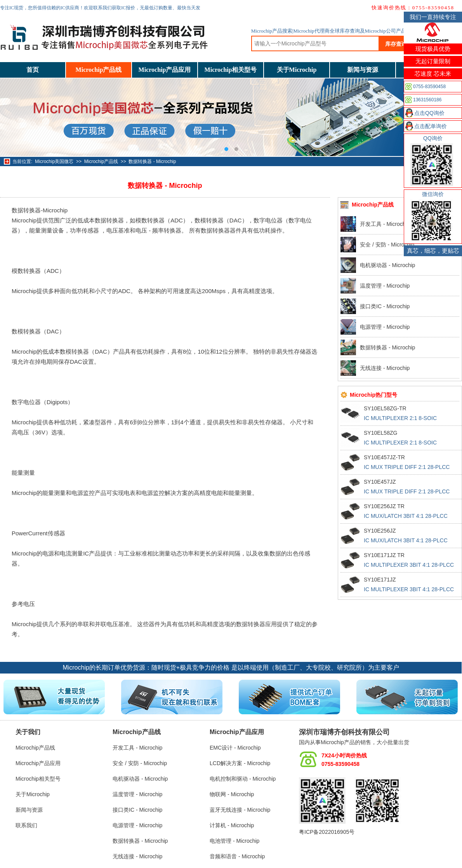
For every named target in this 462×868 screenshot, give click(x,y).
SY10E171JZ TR (384, 555)
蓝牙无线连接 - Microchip (240, 810)
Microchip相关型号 (231, 70)
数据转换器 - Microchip (152, 161)
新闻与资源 (363, 70)
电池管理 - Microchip (234, 841)
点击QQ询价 (429, 113)
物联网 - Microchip (232, 794)
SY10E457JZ (380, 482)
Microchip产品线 (99, 70)
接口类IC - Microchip (385, 306)
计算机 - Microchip (232, 825)
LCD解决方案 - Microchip (240, 763)
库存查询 (396, 44)
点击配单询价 (431, 126)
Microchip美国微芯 (54, 161)
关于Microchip (297, 70)
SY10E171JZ (380, 580)
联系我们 (26, 825)
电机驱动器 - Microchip (387, 265)
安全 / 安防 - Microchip (387, 245)
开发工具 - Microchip (385, 224)
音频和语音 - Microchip (237, 856)
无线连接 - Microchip (385, 368)
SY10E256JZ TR (384, 506)
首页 (33, 70)
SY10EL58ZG (380, 433)
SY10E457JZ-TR (384, 457)
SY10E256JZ (380, 531)
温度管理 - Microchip (385, 286)
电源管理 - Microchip (385, 327)
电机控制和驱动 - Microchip (243, 779)
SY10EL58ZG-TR (385, 408)
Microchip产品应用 (165, 70)
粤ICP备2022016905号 (327, 832)
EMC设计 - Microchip (235, 748)
